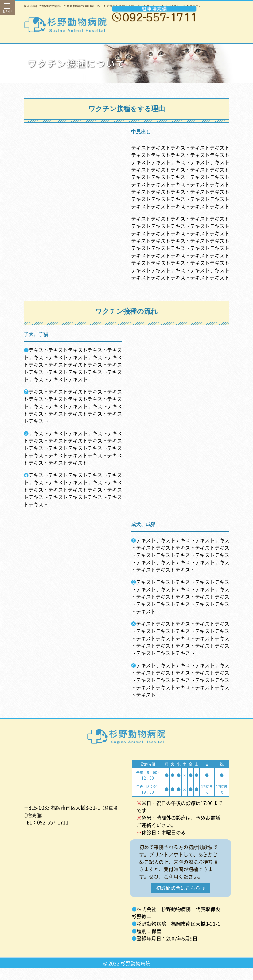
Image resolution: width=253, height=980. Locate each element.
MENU (7, 10)
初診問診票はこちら (181, 888)
